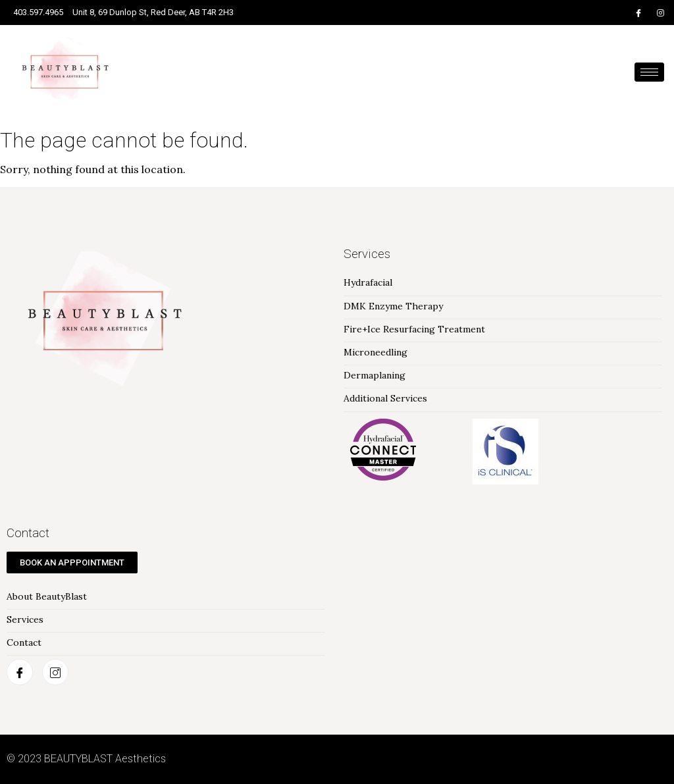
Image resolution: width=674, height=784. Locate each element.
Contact (24, 643)
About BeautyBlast (47, 597)
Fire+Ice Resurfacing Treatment (414, 329)
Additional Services (385, 399)
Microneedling (376, 353)
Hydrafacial (368, 283)
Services (25, 620)
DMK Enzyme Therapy (393, 306)
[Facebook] (638, 13)
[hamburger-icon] (649, 72)
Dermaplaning (375, 376)
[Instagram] (661, 13)
